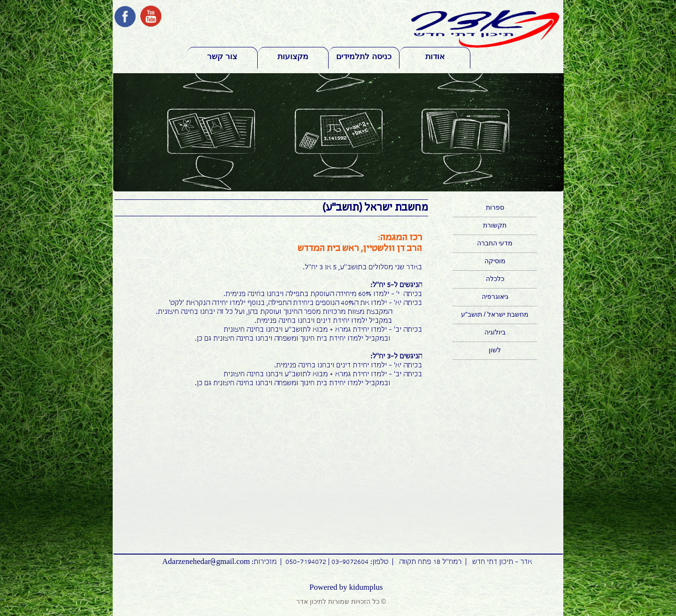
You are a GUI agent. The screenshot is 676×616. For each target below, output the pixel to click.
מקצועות (293, 57)
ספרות (495, 207)
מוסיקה (495, 261)
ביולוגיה (495, 332)
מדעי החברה (495, 243)
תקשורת (495, 225)
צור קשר (222, 57)
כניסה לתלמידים (364, 57)
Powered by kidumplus (346, 588)
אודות (435, 57)
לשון (495, 350)
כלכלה (495, 279)
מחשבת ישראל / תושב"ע (495, 314)
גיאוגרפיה (495, 297)
